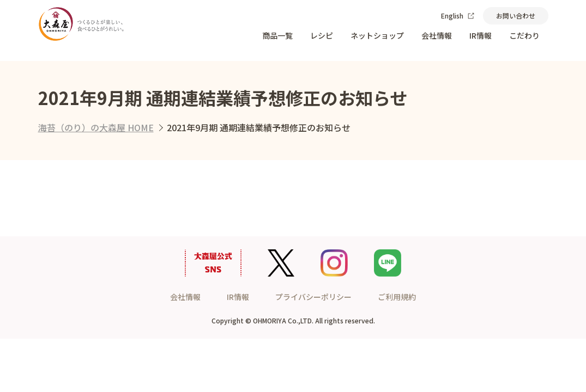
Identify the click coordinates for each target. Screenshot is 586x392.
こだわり (524, 35)
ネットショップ (377, 35)
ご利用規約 (397, 297)
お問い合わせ (516, 16)
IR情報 (481, 35)
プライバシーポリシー (313, 297)
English (458, 16)
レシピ (322, 35)
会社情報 (437, 35)
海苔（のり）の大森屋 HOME (96, 127)
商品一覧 (277, 35)
